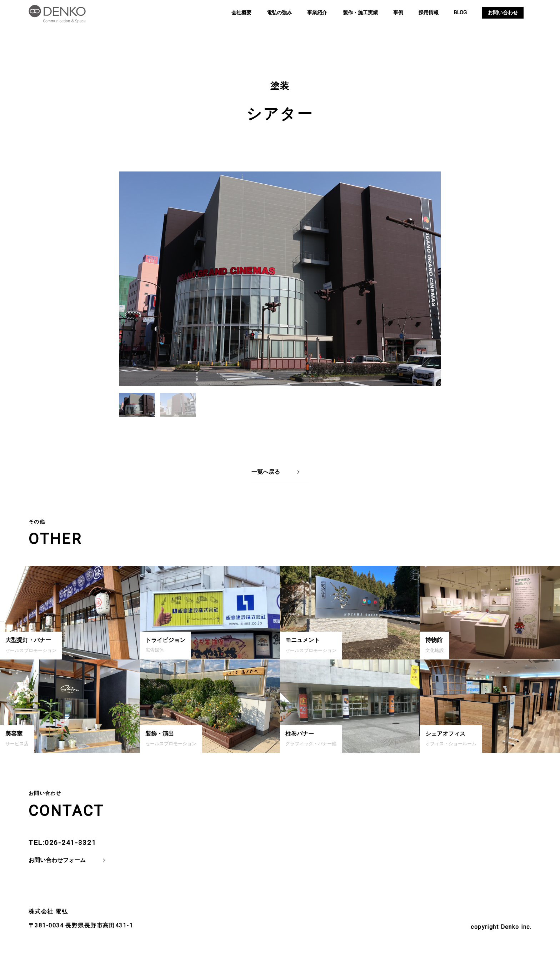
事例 (398, 13)
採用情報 (429, 13)
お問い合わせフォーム (57, 860)
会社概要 (241, 13)
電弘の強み (279, 13)
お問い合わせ (503, 13)
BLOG (460, 13)
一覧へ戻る (266, 472)
